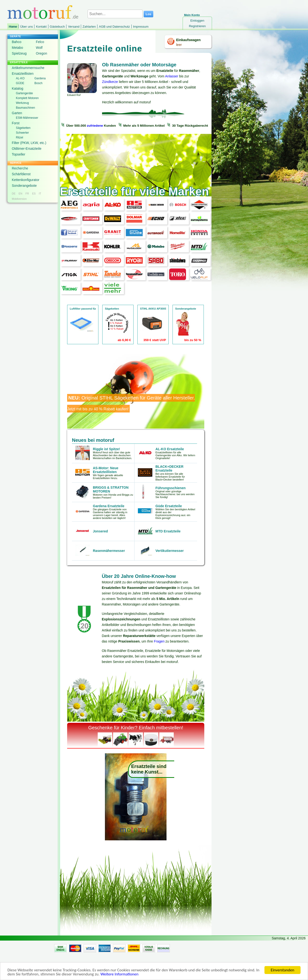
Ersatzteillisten (23, 74)
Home (13, 27)
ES (34, 194)
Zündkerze (110, 82)
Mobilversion (19, 199)
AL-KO (20, 78)
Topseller (19, 154)
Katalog (17, 88)
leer (179, 45)
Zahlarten (89, 27)
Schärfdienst (21, 174)
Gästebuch (57, 27)
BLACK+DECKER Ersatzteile (169, 468)
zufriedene (95, 126)
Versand (74, 27)
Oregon (42, 53)
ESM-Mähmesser (27, 118)
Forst (16, 123)
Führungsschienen (170, 488)
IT (40, 194)
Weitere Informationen (119, 974)
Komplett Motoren (27, 98)
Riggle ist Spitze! (106, 449)
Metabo (17, 48)
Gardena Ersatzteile (109, 506)
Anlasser (172, 76)
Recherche (20, 168)
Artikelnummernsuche (28, 68)
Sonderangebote (24, 186)
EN (20, 194)
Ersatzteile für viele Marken (134, 191)
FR (27, 194)
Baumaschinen (25, 108)
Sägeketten (23, 128)
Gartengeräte (24, 93)
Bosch (38, 83)
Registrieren (197, 26)
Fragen (159, 641)
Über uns (27, 27)
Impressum (141, 27)
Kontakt (41, 27)
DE (14, 194)
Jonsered (100, 531)
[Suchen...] (115, 14)
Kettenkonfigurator (26, 180)
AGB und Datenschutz (114, 27)
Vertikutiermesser (170, 551)
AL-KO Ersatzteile (170, 449)
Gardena (40, 78)
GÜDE (20, 83)
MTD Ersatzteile (168, 531)
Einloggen (197, 21)
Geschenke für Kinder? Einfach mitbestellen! (136, 728)
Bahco (17, 42)
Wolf (39, 48)
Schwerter (22, 133)
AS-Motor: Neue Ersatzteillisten (106, 470)
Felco (40, 42)
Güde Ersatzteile (169, 506)
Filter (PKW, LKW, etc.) (29, 143)
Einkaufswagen (188, 40)
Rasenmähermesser (109, 551)
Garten (17, 113)
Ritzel (19, 137)
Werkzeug (22, 103)
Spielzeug (19, 53)
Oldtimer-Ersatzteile (27, 149)
